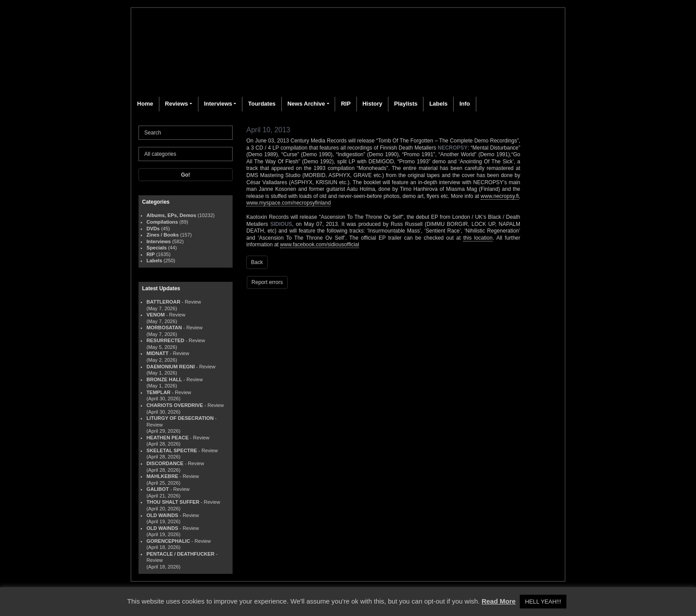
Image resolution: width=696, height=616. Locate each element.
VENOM (156, 315)
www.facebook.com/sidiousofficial (320, 245)
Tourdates (262, 104)
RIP (346, 104)
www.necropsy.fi (500, 196)
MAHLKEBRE (162, 476)
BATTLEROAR (163, 302)
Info (465, 104)
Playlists (406, 104)
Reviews (177, 104)
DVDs (153, 229)
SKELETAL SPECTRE (172, 450)
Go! (186, 175)
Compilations (162, 222)
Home (145, 104)
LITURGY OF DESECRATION (180, 418)
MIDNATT (158, 353)
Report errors (267, 282)
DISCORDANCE (165, 463)
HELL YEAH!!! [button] (543, 602)
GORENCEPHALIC (168, 541)
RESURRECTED (165, 340)
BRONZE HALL (164, 379)
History (372, 104)
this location (478, 238)
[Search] (186, 133)
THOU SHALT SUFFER (173, 502)
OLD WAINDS (162, 515)
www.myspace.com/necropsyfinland (289, 203)
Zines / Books (163, 235)
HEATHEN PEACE (168, 438)
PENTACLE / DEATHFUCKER (180, 554)
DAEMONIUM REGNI (171, 367)
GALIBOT (158, 489)
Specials (156, 248)
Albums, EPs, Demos (171, 215)
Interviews (218, 104)
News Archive (306, 104)
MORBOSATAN (164, 328)
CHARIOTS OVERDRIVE (175, 405)
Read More (499, 601)
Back (257, 262)
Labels (438, 104)
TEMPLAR (158, 392)
